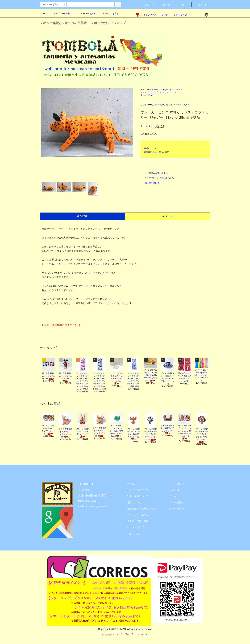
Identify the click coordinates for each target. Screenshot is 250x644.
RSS (129, 534)
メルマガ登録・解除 (138, 521)
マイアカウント (178, 484)
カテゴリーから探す (61, 14)
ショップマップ (146, 15)
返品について (150, 149)
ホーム (44, 14)
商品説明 (82, 216)
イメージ (168, 216)
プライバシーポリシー (139, 515)
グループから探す (85, 14)
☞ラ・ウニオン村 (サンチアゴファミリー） (160, 92)
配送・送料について (138, 496)
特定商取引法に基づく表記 (157, 152)
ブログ (165, 15)
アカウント (148, 5)
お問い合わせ (178, 15)
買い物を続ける (150, 183)
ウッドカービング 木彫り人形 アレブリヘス (165, 90)
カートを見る (177, 502)
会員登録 (165, 5)
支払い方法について (138, 490)
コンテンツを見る (108, 14)
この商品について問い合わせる (157, 178)
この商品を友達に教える (154, 173)
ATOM (137, 534)
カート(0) (201, 5)
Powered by (125, 635)
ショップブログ (135, 527)
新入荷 (151, 95)
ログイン (182, 5)
